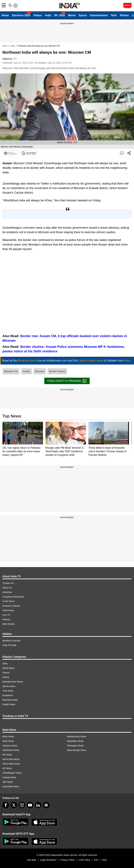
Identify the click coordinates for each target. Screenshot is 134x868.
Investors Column (11, 606)
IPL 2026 (60, 15)
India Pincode (9, 645)
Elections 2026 (21, 15)
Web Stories (9, 624)
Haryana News (10, 746)
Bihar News (8, 736)
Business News (10, 700)
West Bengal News (77, 750)
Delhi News (8, 741)
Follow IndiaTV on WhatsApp (67, 381)
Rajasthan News (75, 741)
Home (5, 15)
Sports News (9, 686)
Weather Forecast (11, 641)
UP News (7, 768)
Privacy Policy (68, 860)
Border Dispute (57, 371)
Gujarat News (9, 777)
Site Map (31, 860)
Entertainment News (13, 682)
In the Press (9, 601)
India (48, 15)
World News (9, 668)
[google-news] (46, 805)
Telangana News (75, 746)
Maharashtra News (77, 736)
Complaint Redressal (13, 597)
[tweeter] (14, 805)
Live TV (6, 615)
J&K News (8, 782)
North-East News (11, 759)
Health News (9, 704)
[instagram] (22, 805)
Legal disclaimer (48, 860)
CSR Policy (84, 860)
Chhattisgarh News (12, 773)
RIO (96, 860)
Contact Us (8, 583)
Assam (26, 371)
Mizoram (40, 371)
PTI (15, 59)
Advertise (7, 592)
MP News (7, 755)
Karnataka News (11, 786)
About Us (7, 588)
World (72, 15)
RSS (105, 860)
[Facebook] (6, 805)
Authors (6, 619)
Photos (124, 15)
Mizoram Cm (11, 371)
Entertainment (99, 15)
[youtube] (30, 805)
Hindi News (8, 610)
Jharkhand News (11, 750)
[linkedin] (38, 805)
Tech (114, 15)
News (5, 46)
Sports (83, 15)
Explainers (8, 695)
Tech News (8, 691)
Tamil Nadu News (11, 764)
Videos (38, 15)
